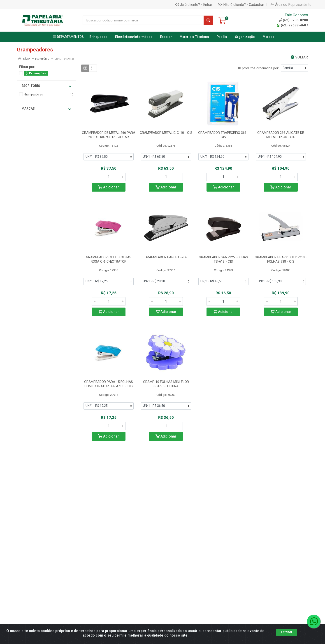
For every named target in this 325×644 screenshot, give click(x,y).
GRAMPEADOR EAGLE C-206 (166, 257)
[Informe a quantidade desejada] (109, 177)
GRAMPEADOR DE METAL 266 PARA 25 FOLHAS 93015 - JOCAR (109, 135)
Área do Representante (291, 5)
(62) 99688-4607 (293, 25)
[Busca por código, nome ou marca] (143, 20)
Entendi (287, 632)
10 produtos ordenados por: (258, 68)
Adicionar (109, 187)
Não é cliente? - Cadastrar (241, 5)
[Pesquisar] (208, 20)
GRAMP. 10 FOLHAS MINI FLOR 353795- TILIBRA (166, 384)
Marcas (46, 109)
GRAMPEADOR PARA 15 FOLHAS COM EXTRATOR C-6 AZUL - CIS (109, 384)
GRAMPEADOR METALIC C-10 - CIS (166, 133)
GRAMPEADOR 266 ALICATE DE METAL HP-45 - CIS (281, 135)
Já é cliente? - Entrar (194, 5)
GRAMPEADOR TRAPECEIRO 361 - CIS (223, 135)
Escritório (46, 86)
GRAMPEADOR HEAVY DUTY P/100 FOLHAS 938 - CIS (281, 259)
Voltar (299, 57)
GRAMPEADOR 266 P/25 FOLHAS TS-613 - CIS (223, 259)
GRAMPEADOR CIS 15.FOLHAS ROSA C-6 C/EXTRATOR (109, 259)
